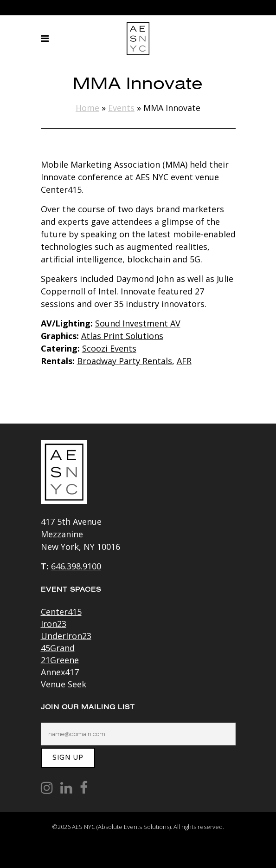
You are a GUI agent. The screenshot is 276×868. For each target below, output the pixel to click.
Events (121, 108)
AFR (184, 361)
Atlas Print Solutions (122, 336)
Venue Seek (64, 684)
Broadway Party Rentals (125, 361)
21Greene (60, 660)
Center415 (61, 612)
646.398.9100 (76, 566)
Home (87, 108)
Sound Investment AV (138, 323)
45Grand (58, 648)
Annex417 (60, 672)
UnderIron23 (66, 636)
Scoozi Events (109, 348)
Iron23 (54, 624)
